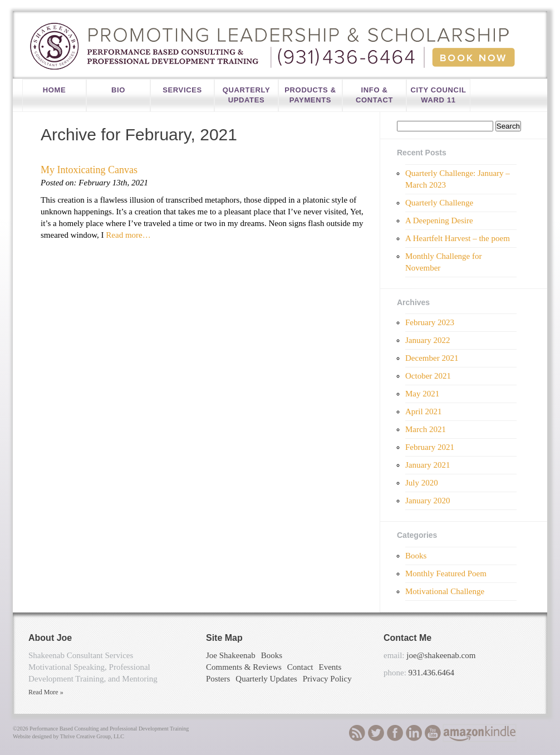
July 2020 (422, 483)
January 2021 (428, 465)
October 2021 (428, 376)
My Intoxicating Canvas (89, 170)
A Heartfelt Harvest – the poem (458, 238)
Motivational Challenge (445, 591)
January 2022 (428, 340)
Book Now (473, 57)
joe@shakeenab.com (441, 655)
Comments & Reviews (244, 667)
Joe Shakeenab (231, 655)
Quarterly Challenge (439, 203)
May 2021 (422, 394)
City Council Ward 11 (438, 95)
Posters (218, 679)
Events (330, 667)
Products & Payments (310, 95)
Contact (300, 667)
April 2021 (423, 411)
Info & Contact (374, 95)
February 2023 (430, 322)
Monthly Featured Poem (446, 573)
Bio (118, 90)
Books (416, 556)
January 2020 (428, 501)
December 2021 (432, 358)
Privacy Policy (327, 679)
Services (182, 90)
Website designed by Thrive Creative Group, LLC (68, 736)
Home (55, 90)
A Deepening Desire (439, 220)
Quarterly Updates (247, 95)
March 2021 (426, 429)
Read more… (127, 235)
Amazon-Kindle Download (480, 733)
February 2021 (430, 447)
